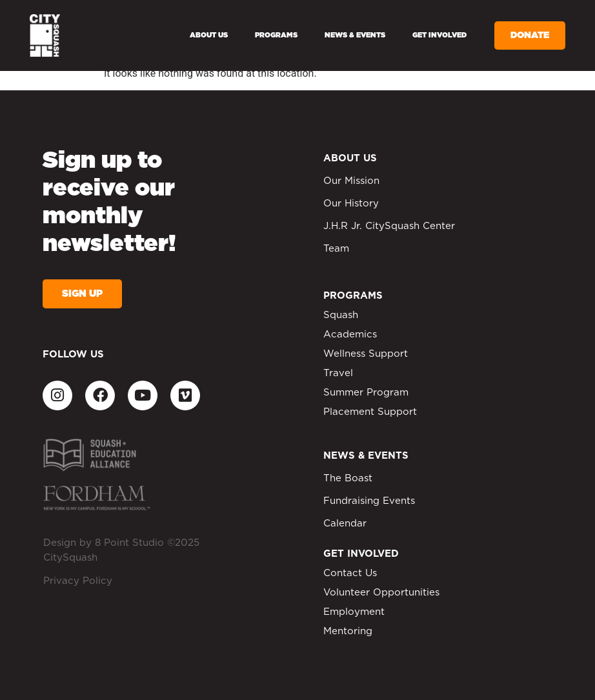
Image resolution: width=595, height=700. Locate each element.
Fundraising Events (369, 501)
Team (336, 249)
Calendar (345, 524)
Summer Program (366, 393)
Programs (276, 35)
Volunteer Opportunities (381, 593)
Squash (341, 315)
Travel (338, 373)
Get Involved (439, 35)
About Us (209, 35)
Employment (354, 612)
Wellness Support (366, 354)
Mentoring (348, 631)
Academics (350, 335)
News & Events (355, 35)
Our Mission (351, 181)
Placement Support (370, 412)
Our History (351, 204)
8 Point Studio (129, 543)
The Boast (348, 478)
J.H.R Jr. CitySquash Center (389, 226)
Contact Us (350, 573)
